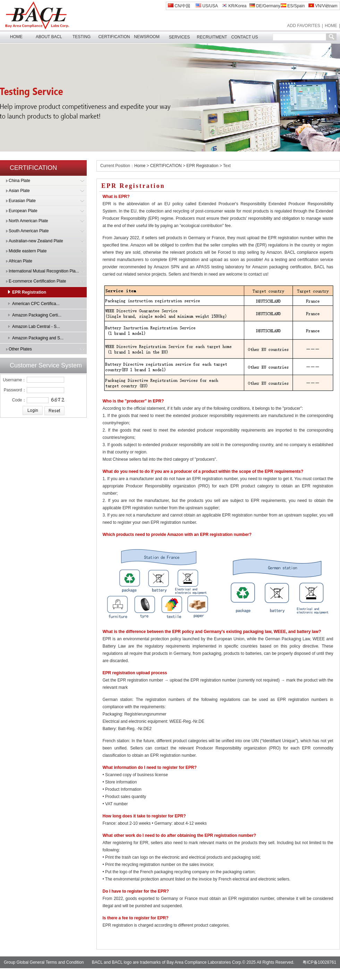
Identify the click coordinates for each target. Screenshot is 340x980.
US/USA (207, 6)
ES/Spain (293, 6)
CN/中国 (179, 6)
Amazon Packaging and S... (38, 338)
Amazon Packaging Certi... (37, 315)
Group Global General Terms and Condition (44, 962)
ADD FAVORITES (304, 26)
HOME (331, 26)
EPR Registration (29, 292)
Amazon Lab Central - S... (36, 327)
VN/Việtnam (323, 6)
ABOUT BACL (49, 37)
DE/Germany (265, 6)
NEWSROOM (147, 37)
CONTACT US (245, 37)
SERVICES (179, 37)
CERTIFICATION (114, 37)
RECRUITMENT (212, 37)
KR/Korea (234, 6)
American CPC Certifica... (36, 304)
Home (140, 166)
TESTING (82, 37)
